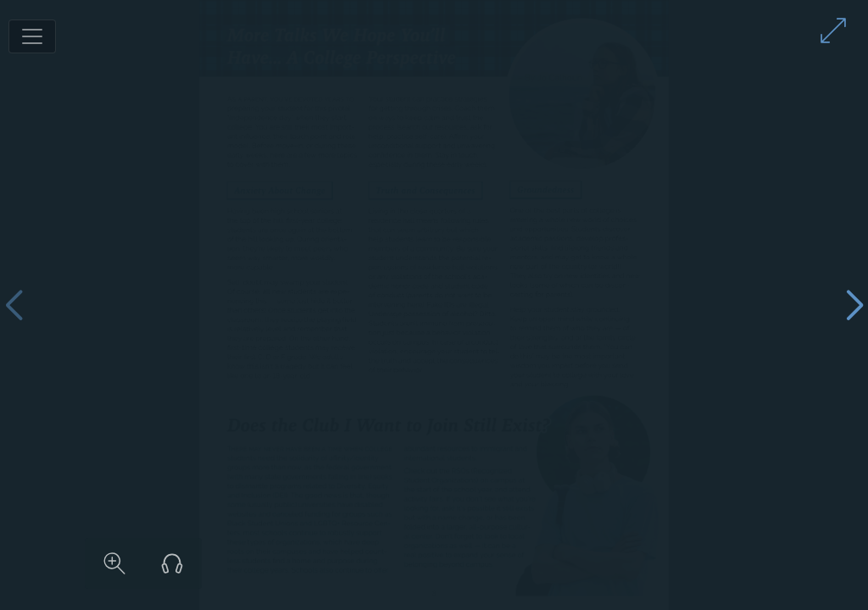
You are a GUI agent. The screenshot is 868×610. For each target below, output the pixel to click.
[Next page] (854, 305)
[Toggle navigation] (32, 36)
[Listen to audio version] (720, 563)
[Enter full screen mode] (833, 30)
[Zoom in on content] (662, 563)
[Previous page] (14, 305)
